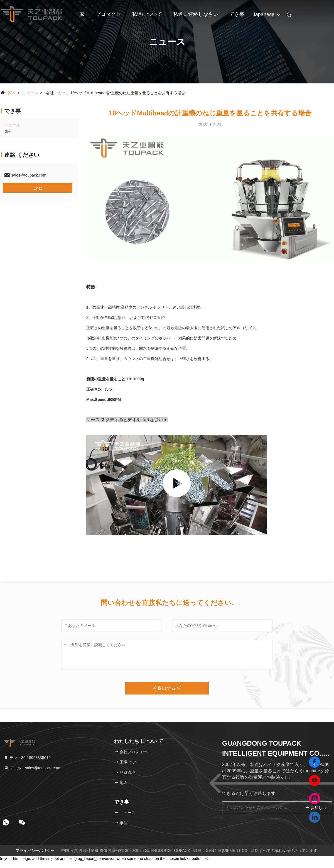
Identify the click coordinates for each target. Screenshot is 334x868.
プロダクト (108, 14)
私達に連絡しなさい (196, 14)
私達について (147, 14)
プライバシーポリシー (35, 850)
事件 (8, 132)
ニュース (31, 93)
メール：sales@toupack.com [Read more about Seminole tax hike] (32, 768)
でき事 (237, 14)
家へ (12, 93)
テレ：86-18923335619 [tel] (27, 758)
